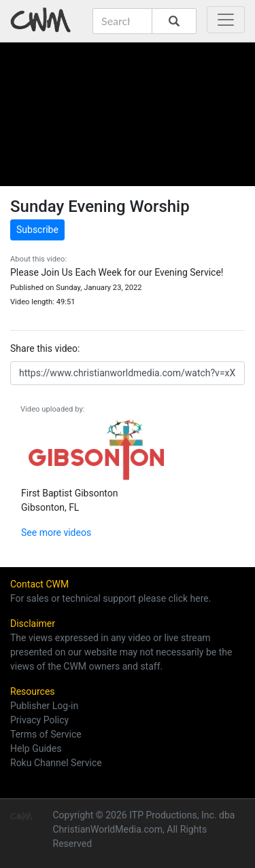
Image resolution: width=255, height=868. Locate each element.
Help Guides (36, 748)
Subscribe (37, 230)
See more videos (56, 532)
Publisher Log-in (44, 706)
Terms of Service (46, 734)
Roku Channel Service (56, 763)
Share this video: (45, 348)
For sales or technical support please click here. (111, 598)
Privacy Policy (39, 720)
